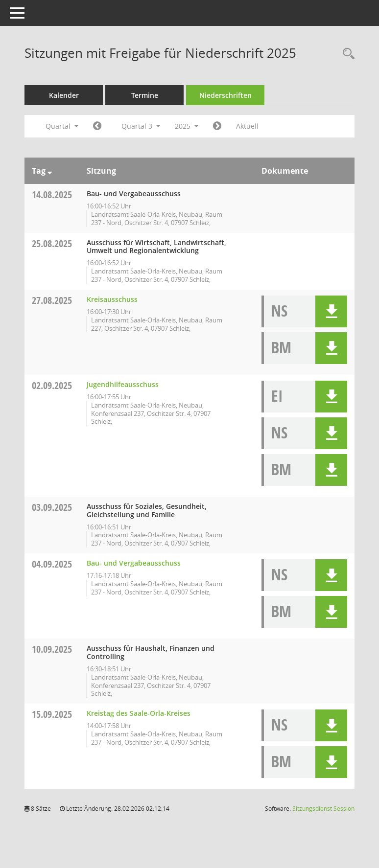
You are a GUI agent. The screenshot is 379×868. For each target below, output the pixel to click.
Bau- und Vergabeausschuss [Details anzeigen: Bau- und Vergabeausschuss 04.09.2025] (134, 563)
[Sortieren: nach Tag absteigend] (50, 171)
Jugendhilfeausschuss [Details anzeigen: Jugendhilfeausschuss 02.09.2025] (123, 384)
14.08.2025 (52, 194)
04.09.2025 (52, 564)
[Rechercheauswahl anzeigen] (346, 54)
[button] (331, 311)
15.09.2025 (52, 714)
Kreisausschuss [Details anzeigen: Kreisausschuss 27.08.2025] (112, 299)
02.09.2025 (52, 385)
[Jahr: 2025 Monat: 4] (97, 126)
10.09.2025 (52, 649)
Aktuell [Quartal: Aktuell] (247, 126)
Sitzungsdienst (323, 809)
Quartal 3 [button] (141, 126)
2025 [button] (187, 126)
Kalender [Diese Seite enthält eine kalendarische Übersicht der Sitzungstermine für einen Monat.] (64, 95)
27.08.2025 (52, 300)
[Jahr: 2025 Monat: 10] (217, 126)
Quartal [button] (62, 126)
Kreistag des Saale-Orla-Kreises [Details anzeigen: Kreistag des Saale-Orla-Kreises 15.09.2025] (139, 713)
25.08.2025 (52, 243)
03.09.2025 (52, 507)
